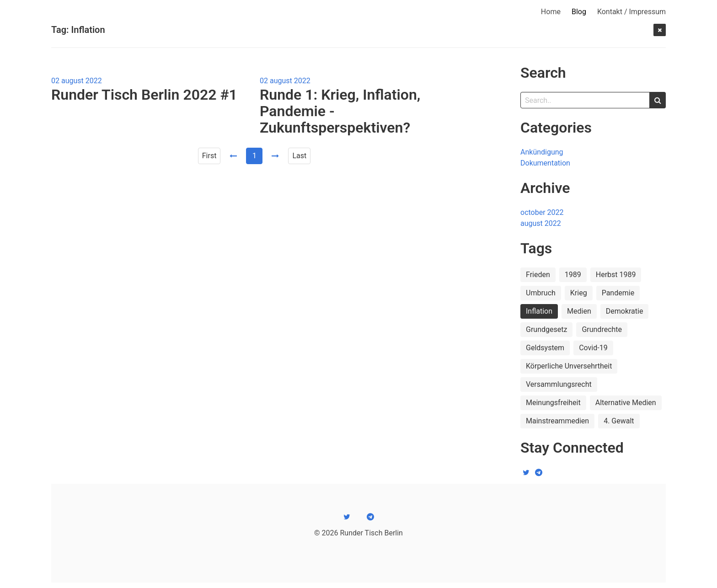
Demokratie (625, 311)
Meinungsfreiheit (553, 403)
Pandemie (618, 293)
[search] (658, 100)
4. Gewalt (619, 421)
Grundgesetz (546, 329)
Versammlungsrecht (559, 384)
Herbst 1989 (616, 275)
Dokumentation (545, 163)
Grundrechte (602, 329)
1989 (573, 275)
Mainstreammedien (557, 421)
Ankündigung (542, 152)
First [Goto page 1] (209, 156)
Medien (579, 311)
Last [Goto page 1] (299, 156)
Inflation (539, 311)
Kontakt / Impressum (631, 12)
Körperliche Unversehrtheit (569, 366)
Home (551, 12)
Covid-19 (593, 348)
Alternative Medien (626, 403)
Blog (579, 12)
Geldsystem (545, 348)
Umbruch (541, 293)
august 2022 (541, 223)
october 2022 (542, 212)
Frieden (538, 275)
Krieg (579, 293)
